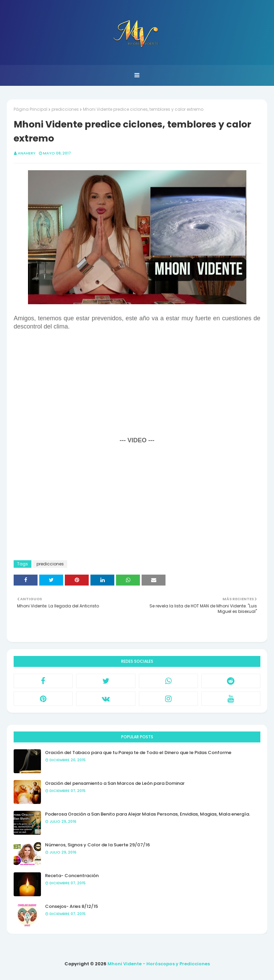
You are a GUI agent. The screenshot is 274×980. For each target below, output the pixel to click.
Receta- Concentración (72, 876)
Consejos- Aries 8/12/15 (71, 906)
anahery (27, 153)
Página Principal (31, 109)
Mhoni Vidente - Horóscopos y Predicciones (159, 964)
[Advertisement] (137, 387)
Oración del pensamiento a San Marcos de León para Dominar (115, 783)
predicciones (65, 109)
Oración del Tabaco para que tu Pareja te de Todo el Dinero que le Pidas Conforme (138, 753)
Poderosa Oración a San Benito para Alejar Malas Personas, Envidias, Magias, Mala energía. (148, 814)
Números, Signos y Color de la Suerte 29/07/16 (97, 845)
